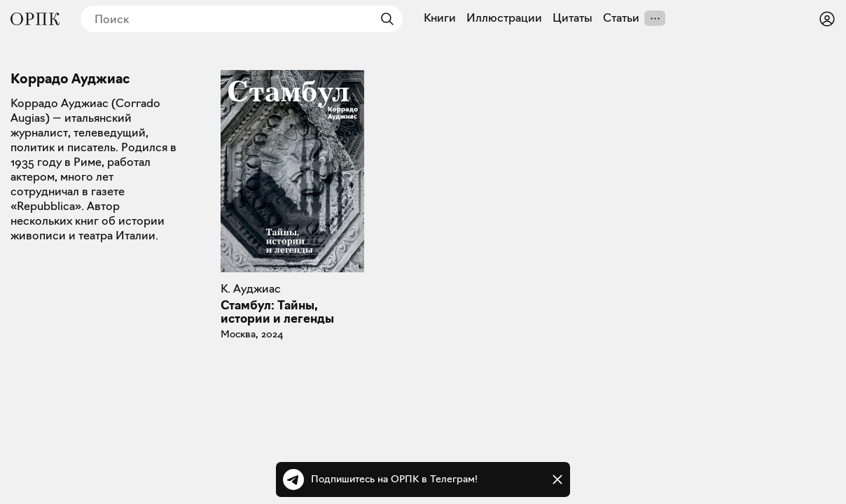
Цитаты (573, 18)
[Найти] (384, 19)
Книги (440, 18)
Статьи (621, 18)
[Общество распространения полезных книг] (35, 19)
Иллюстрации (504, 18)
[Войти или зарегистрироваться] (827, 19)
